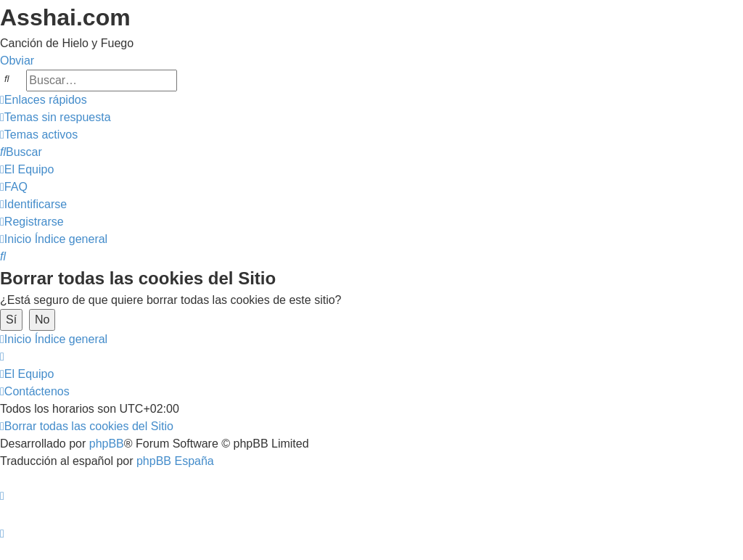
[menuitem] (56, 117)
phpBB (107, 444)
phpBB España (175, 461)
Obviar (17, 61)
